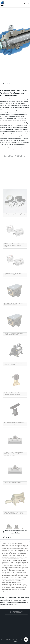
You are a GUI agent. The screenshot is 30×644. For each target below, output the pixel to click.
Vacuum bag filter (5, 599)
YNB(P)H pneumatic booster (14, 601)
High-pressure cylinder (10, 604)
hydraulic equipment (16, 599)
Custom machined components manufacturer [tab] (15, 532)
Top (26, 639)
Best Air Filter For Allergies (8, 597)
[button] (25, 4)
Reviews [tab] (7, 537)
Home (4, 84)
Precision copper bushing (22, 597)
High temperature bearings (19, 602)
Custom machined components (18, 84)
